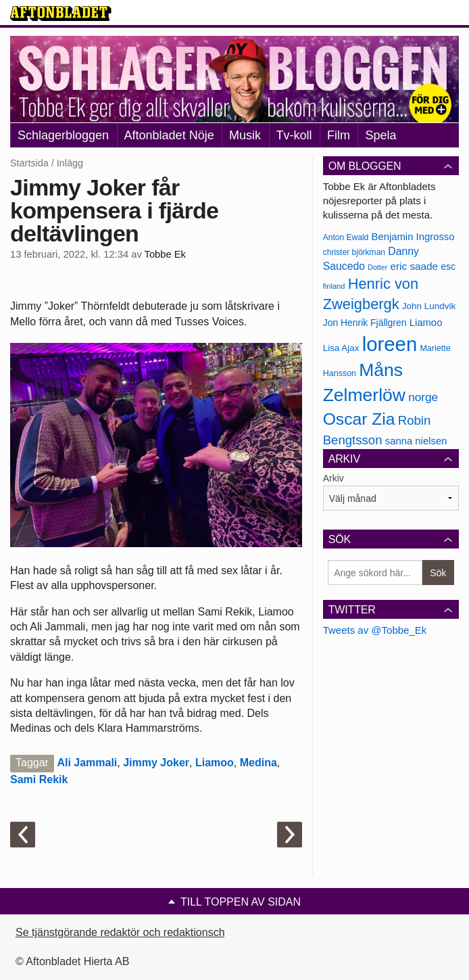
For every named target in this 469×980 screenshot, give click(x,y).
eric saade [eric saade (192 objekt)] (414, 266)
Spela (380, 135)
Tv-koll (294, 135)
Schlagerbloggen (63, 135)
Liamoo (215, 763)
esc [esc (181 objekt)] (448, 266)
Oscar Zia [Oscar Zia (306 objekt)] (359, 419)
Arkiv (334, 478)
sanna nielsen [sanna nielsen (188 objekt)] (416, 441)
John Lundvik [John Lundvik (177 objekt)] (429, 306)
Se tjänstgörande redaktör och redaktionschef (125, 932)
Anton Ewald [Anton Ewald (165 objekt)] (346, 237)
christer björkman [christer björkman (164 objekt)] (354, 252)
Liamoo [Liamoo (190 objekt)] (426, 323)
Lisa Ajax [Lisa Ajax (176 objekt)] (341, 348)
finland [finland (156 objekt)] (334, 286)
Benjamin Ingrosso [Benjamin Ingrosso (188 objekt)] (413, 237)
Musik (245, 135)
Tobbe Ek (165, 254)
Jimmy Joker (156, 763)
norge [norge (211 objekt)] (423, 397)
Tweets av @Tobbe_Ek (375, 630)
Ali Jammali (87, 763)
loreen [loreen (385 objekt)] (390, 344)
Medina (258, 763)
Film (339, 135)
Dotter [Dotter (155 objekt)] (377, 267)
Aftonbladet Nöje (169, 135)
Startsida (29, 163)
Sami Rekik (39, 779)
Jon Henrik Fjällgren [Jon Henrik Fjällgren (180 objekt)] (365, 323)
